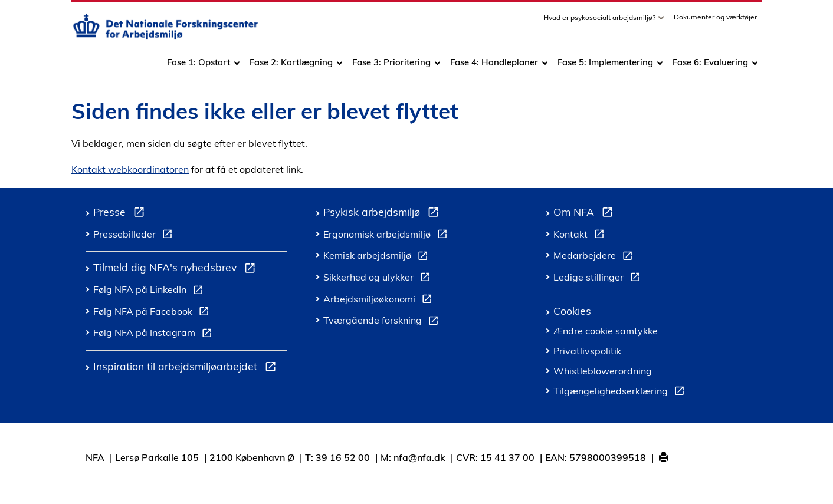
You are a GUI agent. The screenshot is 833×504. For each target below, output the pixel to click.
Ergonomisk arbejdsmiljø (388, 236)
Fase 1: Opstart (199, 66)
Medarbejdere (595, 257)
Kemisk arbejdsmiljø (378, 257)
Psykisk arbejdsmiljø (383, 213)
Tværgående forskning (383, 322)
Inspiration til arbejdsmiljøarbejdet (187, 368)
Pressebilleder (135, 236)
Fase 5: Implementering (605, 66)
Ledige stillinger (599, 279)
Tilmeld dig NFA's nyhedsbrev (177, 269)
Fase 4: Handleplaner (494, 66)
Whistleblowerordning (603, 371)
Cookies (572, 311)
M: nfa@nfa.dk (413, 457)
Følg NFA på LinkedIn (150, 291)
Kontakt (581, 236)
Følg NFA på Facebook (153, 313)
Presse (121, 213)
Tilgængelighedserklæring (621, 393)
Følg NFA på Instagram (155, 334)
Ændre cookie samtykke (606, 331)
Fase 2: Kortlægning (291, 66)
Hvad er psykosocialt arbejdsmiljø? (600, 22)
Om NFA (586, 213)
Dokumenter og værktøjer (715, 21)
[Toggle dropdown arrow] (663, 22)
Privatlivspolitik (587, 351)
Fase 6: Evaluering (710, 66)
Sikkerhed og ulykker (379, 279)
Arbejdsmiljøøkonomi (380, 301)
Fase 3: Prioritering (391, 66)
